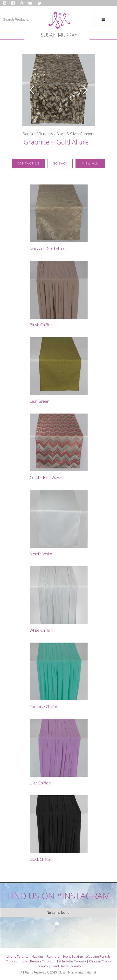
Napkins (38, 956)
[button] (103, 20)
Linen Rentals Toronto (38, 961)
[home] (58, 26)
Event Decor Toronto (66, 966)
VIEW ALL (90, 163)
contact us (28, 163)
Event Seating (72, 956)
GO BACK (60, 163)
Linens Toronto (17, 956)
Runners (53, 956)
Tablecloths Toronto (71, 961)
